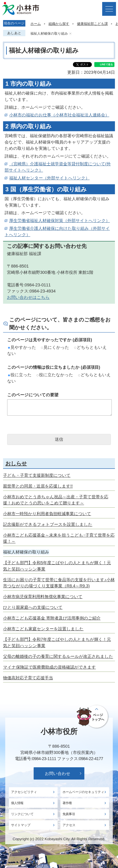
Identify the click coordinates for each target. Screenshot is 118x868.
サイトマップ (21, 825)
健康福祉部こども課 (92, 24)
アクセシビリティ (24, 792)
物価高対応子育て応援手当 (28, 678)
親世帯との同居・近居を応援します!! (38, 486)
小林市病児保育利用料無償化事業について (43, 597)
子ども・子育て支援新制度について (37, 475)
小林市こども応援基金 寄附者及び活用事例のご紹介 (52, 618)
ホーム (36, 24)
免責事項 (69, 814)
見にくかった (55, 347)
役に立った (20, 375)
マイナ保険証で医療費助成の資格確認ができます (49, 667)
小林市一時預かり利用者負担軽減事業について (47, 514)
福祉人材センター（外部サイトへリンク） (49, 178)
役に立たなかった (55, 375)
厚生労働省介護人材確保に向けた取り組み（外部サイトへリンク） (57, 231)
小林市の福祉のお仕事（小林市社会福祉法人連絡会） (59, 115)
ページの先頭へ (93, 717)
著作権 (67, 803)
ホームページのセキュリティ (83, 792)
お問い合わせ (58, 773)
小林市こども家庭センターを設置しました (43, 629)
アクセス (69, 825)
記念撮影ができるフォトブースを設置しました (48, 524)
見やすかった (22, 347)
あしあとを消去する (70, 34)
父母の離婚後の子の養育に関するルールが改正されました (58, 656)
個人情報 (17, 803)
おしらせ (16, 463)
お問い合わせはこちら (28, 297)
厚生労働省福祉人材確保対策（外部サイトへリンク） (60, 221)
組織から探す (59, 24)
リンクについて (22, 814)
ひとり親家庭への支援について (33, 607)
